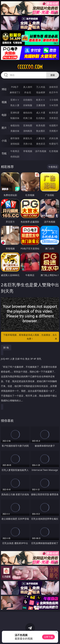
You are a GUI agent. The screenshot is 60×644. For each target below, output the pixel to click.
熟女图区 (41, 131)
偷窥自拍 (15, 125)
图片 (4, 128)
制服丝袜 (15, 118)
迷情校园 (15, 144)
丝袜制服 (28, 105)
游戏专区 (54, 87)
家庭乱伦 (28, 138)
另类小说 (28, 144)
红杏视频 (54, 151)
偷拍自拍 (28, 113)
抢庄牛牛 (54, 92)
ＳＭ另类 (54, 105)
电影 (4, 115)
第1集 (6, 348)
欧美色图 (41, 125)
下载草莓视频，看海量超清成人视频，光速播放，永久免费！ (30, 337)
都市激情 (15, 138)
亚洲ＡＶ (15, 100)
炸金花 (28, 92)
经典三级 (28, 118)
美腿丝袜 (15, 131)
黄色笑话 (41, 144)
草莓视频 (28, 151)
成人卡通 (41, 113)
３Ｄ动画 (54, 100)
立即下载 (48, 637)
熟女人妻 (15, 105)
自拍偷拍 (28, 100)
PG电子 (15, 87)
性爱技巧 (54, 144)
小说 (4, 141)
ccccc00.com (30, 67)
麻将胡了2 (15, 92)
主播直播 (41, 105)
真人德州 (28, 87)
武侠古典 (54, 138)
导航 (4, 153)
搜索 (53, 75)
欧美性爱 (54, 113)
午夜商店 (15, 151)
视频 (4, 102)
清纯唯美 (28, 131)
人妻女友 (41, 138)
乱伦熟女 (41, 118)
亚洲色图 (28, 125)
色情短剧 (15, 157)
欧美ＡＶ (41, 100)
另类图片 (54, 131)
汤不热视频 (41, 151)
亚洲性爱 (15, 113)
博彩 (4, 89)
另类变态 (54, 118)
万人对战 (41, 87)
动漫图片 (54, 125)
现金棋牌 (41, 92)
